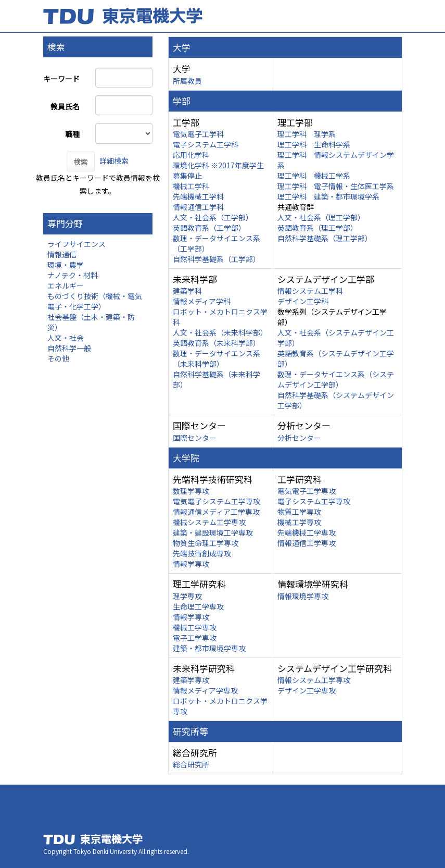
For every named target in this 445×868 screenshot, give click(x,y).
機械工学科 (191, 186)
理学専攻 (187, 596)
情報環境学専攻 (303, 596)
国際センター (195, 438)
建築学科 (187, 291)
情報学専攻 (191, 564)
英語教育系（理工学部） (317, 228)
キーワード (61, 79)
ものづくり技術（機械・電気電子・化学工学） (95, 301)
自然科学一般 (69, 348)
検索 (81, 162)
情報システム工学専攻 (314, 680)
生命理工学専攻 (198, 606)
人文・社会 (66, 338)
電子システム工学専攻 (314, 501)
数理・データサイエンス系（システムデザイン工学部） (336, 379)
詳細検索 (114, 160)
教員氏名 (65, 106)
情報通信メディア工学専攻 (216, 512)
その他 (58, 358)
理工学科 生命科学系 (314, 144)
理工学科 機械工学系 (314, 176)
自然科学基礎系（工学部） (217, 259)
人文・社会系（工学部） (213, 217)
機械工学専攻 (299, 522)
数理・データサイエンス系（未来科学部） (217, 358)
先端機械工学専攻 (307, 532)
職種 (72, 134)
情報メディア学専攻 (205, 690)
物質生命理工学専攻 (206, 543)
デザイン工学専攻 (307, 690)
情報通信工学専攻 (307, 543)
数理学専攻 (191, 491)
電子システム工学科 (206, 144)
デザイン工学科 (303, 301)
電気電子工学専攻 (307, 491)
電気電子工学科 (198, 134)
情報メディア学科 (202, 301)
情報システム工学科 (310, 291)
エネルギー (66, 286)
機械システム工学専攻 (209, 522)
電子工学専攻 (195, 638)
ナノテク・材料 (73, 275)
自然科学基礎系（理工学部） (325, 238)
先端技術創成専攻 (202, 553)
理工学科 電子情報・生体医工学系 (336, 186)
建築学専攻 (191, 680)
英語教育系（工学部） (209, 228)
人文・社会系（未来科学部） (220, 332)
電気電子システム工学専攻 (217, 501)
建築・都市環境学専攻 (209, 648)
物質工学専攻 (299, 512)
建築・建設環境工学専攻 (213, 532)
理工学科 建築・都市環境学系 (328, 196)
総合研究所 (191, 764)
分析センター (299, 438)
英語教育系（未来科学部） (217, 343)
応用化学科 (191, 155)
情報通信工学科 (198, 207)
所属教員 (187, 81)
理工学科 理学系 (307, 134)
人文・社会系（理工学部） (321, 217)
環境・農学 (66, 265)
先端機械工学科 (198, 196)
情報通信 (62, 254)
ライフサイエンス (77, 244)
